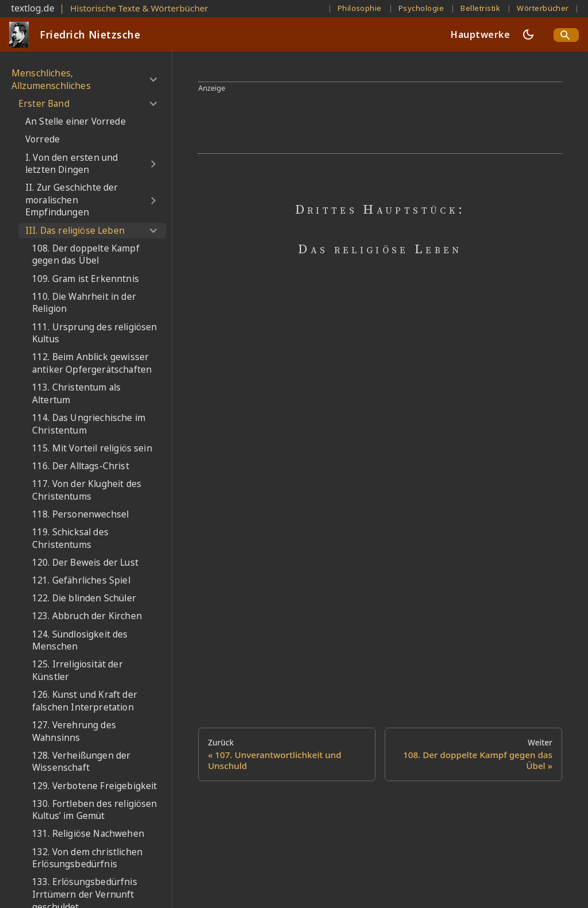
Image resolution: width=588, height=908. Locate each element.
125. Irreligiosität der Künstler (78, 671)
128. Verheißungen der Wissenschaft (81, 762)
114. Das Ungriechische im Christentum (89, 424)
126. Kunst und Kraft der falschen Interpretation (85, 701)
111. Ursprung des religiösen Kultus (94, 333)
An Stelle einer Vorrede (76, 121)
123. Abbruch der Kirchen (87, 616)
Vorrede (42, 139)
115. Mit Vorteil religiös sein (92, 448)
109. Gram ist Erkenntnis (86, 279)
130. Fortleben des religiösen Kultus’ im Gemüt (95, 810)
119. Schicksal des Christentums (70, 538)
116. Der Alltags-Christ (81, 466)
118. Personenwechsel (80, 514)
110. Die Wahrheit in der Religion (84, 303)
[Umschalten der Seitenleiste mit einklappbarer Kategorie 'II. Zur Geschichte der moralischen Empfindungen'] (153, 200)
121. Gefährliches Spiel (81, 580)
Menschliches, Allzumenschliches (51, 80)
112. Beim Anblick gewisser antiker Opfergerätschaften (92, 363)
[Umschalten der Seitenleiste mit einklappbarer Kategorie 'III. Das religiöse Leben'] (153, 231)
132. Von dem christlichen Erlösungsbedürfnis (87, 858)
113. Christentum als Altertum (76, 394)
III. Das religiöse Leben (75, 231)
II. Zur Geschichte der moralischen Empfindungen (72, 200)
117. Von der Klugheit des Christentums (87, 490)
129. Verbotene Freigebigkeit (94, 786)
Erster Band (44, 104)
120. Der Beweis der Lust (85, 563)
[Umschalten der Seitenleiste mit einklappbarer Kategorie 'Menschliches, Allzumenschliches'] (153, 80)
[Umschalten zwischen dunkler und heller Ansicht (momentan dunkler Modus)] (528, 34)
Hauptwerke (480, 34)
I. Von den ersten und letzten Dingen (71, 164)
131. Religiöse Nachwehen (88, 834)
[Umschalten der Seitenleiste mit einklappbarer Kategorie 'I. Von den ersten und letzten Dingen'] (153, 164)
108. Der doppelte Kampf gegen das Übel (86, 255)
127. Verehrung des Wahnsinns (74, 731)
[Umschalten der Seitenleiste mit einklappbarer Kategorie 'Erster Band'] (153, 104)
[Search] (566, 35)
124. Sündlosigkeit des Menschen (80, 641)
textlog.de (33, 8)
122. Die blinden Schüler (84, 598)
